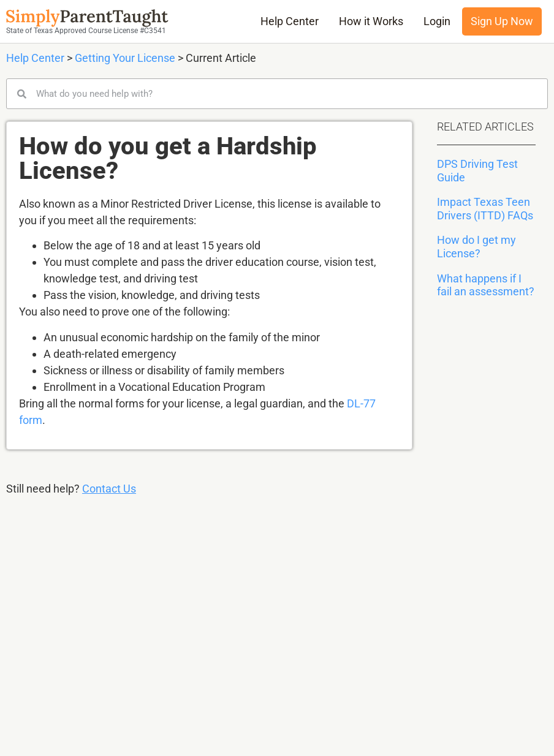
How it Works (371, 21)
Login (437, 21)
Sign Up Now (502, 21)
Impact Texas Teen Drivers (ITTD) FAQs (485, 209)
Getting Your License (125, 58)
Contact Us (109, 489)
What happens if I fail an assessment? (486, 285)
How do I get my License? (476, 247)
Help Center (290, 21)
